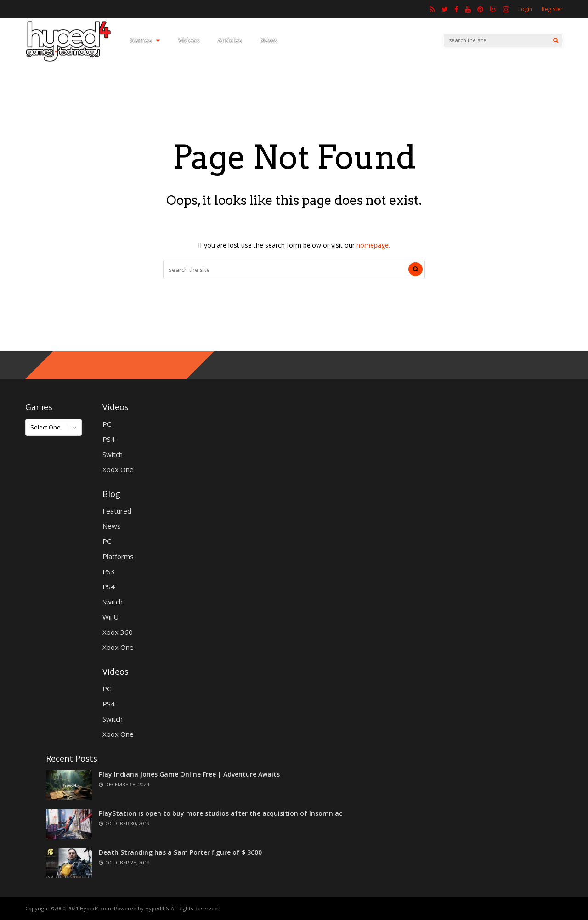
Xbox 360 (118, 632)
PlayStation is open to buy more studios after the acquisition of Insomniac (220, 813)
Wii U (110, 617)
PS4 (109, 439)
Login (525, 9)
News (269, 40)
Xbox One (118, 469)
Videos (189, 40)
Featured (117, 511)
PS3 (109, 571)
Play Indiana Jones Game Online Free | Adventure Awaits (189, 774)
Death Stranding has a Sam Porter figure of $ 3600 (180, 852)
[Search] (556, 40)
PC (107, 424)
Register (552, 9)
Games (145, 40)
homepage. (373, 245)
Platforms (118, 556)
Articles (230, 40)
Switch (113, 454)
